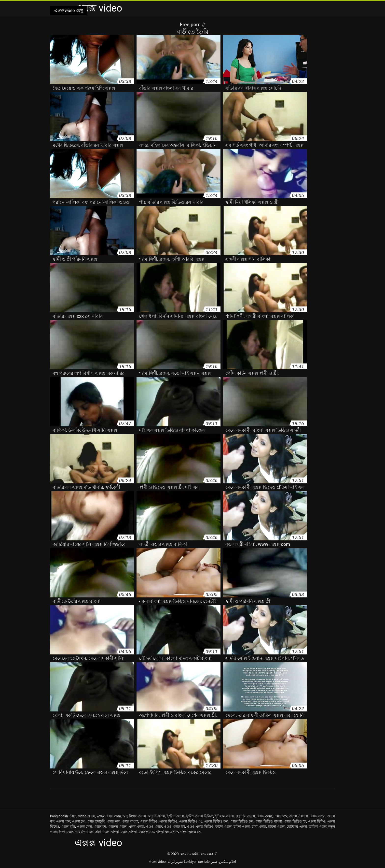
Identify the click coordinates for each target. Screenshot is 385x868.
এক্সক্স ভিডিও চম (241, 821)
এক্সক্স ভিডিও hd (191, 821)
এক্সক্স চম (79, 821)
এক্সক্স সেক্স (85, 826)
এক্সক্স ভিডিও (168, 821)
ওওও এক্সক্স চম (175, 826)
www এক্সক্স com (109, 816)
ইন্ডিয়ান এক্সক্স (224, 816)
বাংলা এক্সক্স (119, 832)
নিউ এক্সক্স (66, 832)
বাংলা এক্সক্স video (142, 832)
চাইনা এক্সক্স (242, 826)
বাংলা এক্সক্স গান (167, 832)
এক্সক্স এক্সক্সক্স (299, 816)
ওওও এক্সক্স (154, 826)
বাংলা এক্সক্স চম (190, 832)
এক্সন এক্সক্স (136, 826)
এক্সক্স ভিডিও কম (216, 821)
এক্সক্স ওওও (318, 816)
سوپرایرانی (175, 862)
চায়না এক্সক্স (276, 826)
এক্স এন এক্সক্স (245, 816)
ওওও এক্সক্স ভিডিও (200, 826)
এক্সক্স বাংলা (130, 821)
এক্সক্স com (264, 816)
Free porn (191, 25)
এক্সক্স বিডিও (149, 821)
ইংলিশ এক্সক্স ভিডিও (199, 816)
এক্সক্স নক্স (113, 821)
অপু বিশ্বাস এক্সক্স (134, 816)
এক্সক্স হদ (100, 826)
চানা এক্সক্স (259, 826)
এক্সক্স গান (63, 821)
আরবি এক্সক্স (156, 816)
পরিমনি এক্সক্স (84, 832)
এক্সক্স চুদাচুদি (96, 821)
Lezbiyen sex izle (197, 862)
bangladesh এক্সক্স (63, 816)
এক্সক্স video (157, 862)
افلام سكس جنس (223, 862)
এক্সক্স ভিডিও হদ (295, 821)
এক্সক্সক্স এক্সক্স (117, 826)
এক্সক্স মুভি (68, 826)
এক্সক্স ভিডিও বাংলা (268, 821)
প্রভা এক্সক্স (102, 832)
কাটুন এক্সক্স (223, 826)
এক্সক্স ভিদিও (317, 821)
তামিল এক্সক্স (318, 826)
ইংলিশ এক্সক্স (175, 816)
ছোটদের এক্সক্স (297, 826)
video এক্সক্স (87, 816)
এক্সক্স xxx (281, 816)
